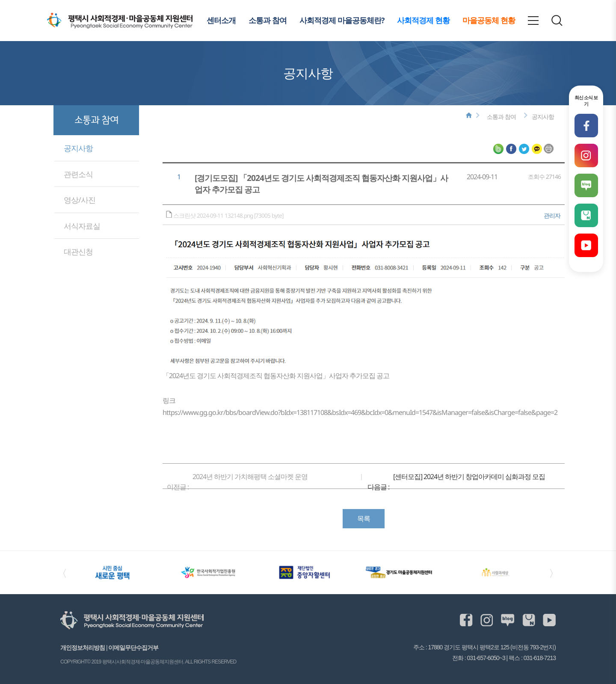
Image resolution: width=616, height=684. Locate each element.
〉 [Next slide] (554, 572)
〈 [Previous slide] (62, 572)
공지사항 (78, 148)
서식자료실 (82, 226)
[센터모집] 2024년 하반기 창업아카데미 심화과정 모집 (469, 477)
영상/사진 (80, 200)
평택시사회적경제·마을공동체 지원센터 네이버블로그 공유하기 (498, 149)
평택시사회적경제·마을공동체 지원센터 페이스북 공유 (511, 149)
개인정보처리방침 (83, 647)
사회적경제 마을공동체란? (342, 20)
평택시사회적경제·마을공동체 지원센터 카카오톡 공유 (537, 149)
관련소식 (78, 174)
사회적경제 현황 (423, 20)
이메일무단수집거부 (133, 647)
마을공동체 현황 (489, 20)
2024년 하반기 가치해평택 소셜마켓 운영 (250, 477)
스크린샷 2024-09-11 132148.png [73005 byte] (229, 215)
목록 (364, 518)
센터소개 (221, 20)
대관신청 (78, 252)
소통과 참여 (268, 20)
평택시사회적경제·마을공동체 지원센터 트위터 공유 (524, 149)
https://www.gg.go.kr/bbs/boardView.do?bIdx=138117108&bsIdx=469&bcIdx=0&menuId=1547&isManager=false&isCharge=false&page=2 (360, 412)
